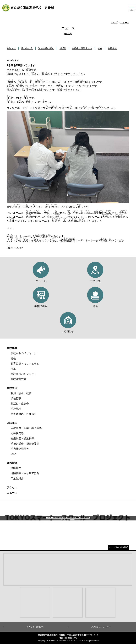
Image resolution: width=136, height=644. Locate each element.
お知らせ (11, 48)
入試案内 (12, 423)
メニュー (132, 10)
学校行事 (16, 398)
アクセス (12, 487)
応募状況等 (17, 433)
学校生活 (12, 388)
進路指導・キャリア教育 (25, 473)
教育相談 (112, 48)
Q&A (13, 454)
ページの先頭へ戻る (119, 547)
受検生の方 (27, 48)
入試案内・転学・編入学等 (26, 428)
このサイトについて (35, 627)
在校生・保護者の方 (82, 48)
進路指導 (12, 463)
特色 (13, 358)
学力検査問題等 (20, 449)
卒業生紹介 (17, 478)
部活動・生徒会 (20, 404)
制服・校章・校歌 (21, 393)
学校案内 (12, 348)
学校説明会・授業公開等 (25, 444)
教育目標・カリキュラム (25, 364)
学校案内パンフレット (24, 374)
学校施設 (16, 409)
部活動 (63, 48)
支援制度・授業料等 (22, 438)
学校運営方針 (18, 379)
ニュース (125, 23)
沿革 (13, 369)
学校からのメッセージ (24, 353)
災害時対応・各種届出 (24, 414)
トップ (114, 23)
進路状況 (16, 468)
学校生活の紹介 (46, 48)
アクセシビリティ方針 (101, 627)
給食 (100, 48)
